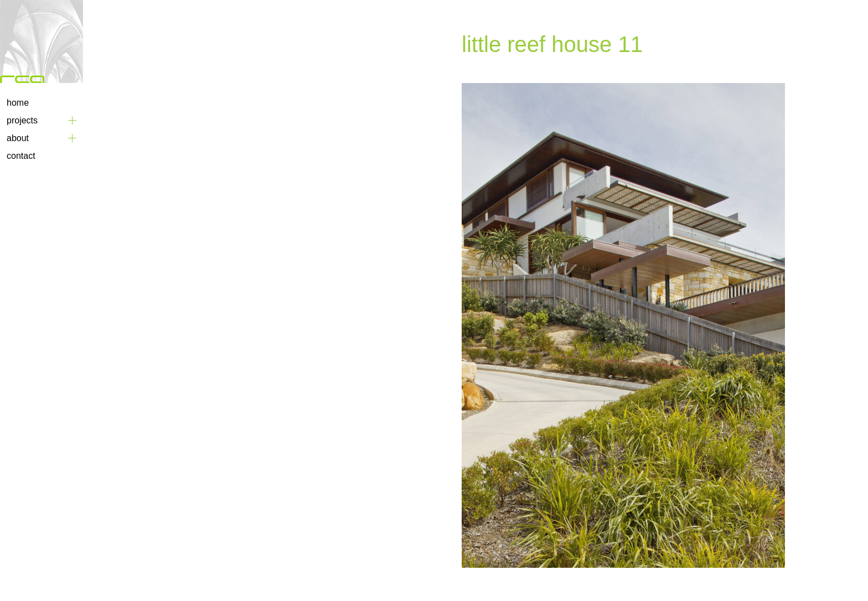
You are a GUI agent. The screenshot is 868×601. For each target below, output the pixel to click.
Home (18, 103)
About (18, 138)
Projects (22, 120)
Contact (21, 156)
